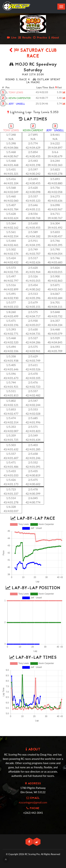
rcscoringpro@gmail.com (33, 802)
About (54, 37)
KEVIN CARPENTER (20, 98)
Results (25, 37)
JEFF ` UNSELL (17, 104)
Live (12, 37)
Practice (40, 37)
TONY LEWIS (16, 92)
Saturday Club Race (33, 54)
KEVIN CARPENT (33, 130)
